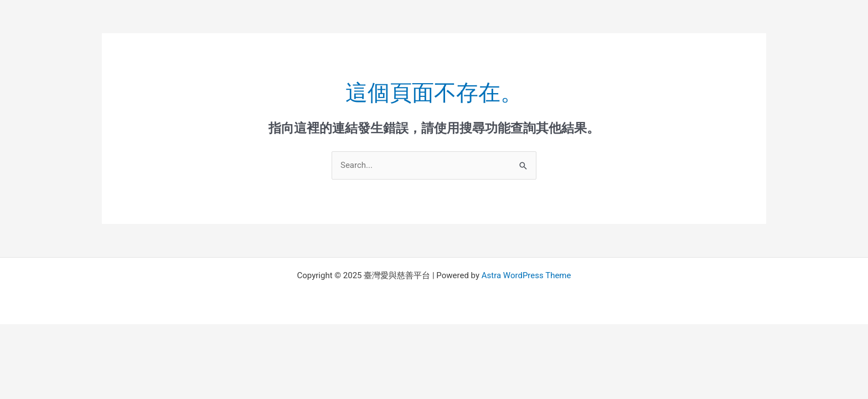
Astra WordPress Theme (526, 275)
